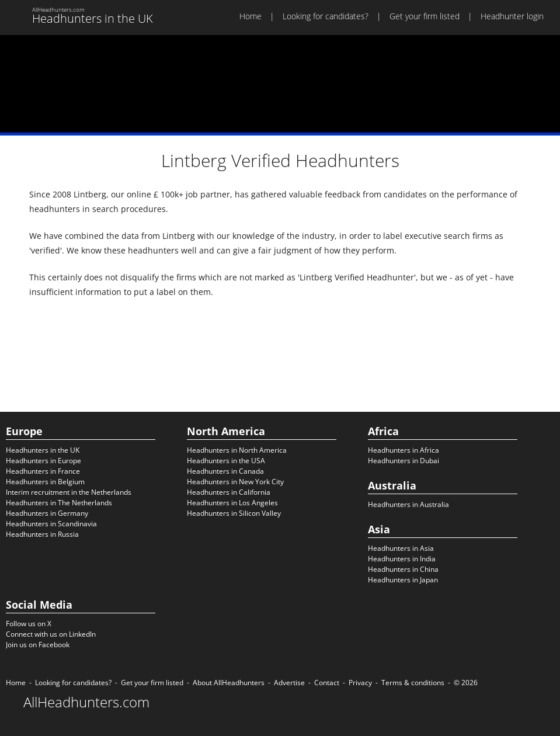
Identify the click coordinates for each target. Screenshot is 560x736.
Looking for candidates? (326, 16)
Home (251, 16)
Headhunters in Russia (42, 534)
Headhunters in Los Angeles (232, 503)
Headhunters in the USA (226, 461)
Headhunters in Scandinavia (51, 524)
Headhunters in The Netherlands (59, 503)
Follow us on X (29, 624)
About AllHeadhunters (229, 683)
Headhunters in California (229, 492)
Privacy (360, 683)
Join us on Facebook (38, 645)
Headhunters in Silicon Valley (234, 513)
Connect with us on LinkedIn (51, 634)
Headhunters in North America (237, 450)
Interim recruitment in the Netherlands (69, 492)
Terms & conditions (413, 683)
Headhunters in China (403, 569)
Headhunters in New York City (235, 482)
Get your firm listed (425, 16)
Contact (327, 683)
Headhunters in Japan (403, 580)
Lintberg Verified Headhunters (280, 160)
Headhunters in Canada (225, 471)
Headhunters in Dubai (404, 461)
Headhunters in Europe (44, 461)
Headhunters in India (402, 559)
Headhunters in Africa (404, 450)
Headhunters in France (43, 471)
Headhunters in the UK (43, 450)
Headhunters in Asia (401, 548)
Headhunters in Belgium (45, 482)
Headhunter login (512, 16)
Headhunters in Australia (408, 504)
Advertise (289, 683)
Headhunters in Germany (47, 513)
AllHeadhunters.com (86, 702)
